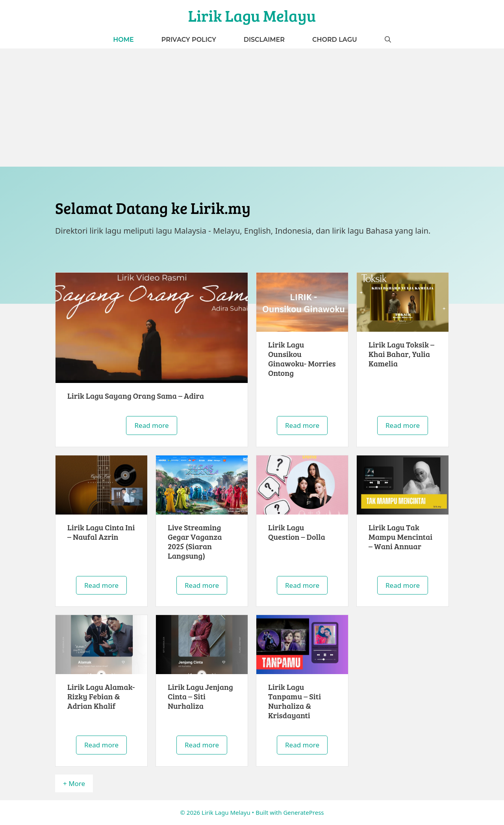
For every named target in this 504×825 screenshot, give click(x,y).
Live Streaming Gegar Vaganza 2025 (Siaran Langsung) (195, 541)
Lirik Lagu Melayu (252, 15)
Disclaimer (264, 40)
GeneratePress (303, 812)
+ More (74, 783)
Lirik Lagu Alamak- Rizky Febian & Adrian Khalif (101, 696)
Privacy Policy (189, 40)
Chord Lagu (335, 40)
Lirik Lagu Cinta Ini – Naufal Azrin (101, 532)
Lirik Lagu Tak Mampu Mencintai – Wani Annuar (400, 537)
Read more (151, 425)
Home (123, 40)
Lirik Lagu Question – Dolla (297, 532)
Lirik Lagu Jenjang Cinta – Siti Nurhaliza (200, 696)
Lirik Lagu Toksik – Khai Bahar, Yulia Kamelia (401, 354)
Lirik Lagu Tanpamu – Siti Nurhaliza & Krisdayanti (295, 701)
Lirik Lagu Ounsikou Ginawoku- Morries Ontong (302, 359)
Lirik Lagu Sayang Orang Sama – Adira (136, 396)
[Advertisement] (252, 108)
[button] (388, 40)
